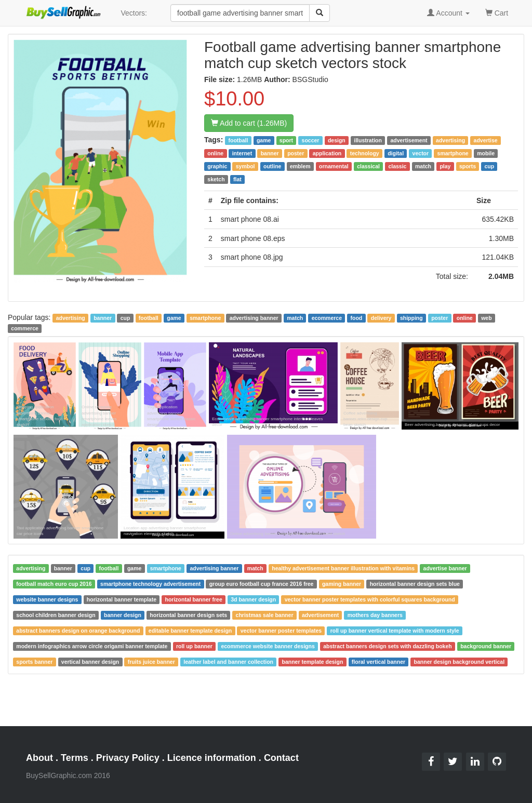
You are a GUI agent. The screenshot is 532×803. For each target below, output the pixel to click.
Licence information (212, 758)
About (39, 758)
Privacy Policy (128, 758)
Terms (75, 758)
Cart (497, 12)
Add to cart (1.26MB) (249, 123)
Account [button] (448, 13)
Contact (281, 758)
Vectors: (134, 13)
